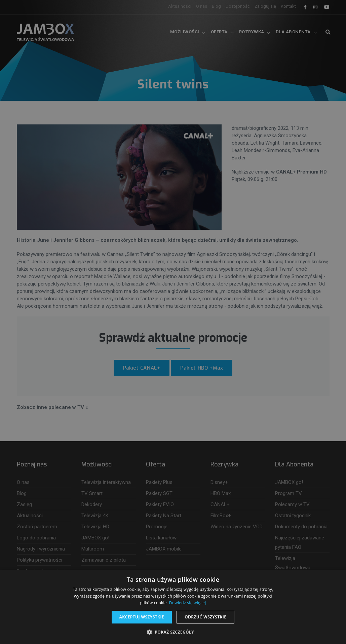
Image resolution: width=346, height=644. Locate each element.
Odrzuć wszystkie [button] (205, 617)
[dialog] (173, 322)
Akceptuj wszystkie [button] (142, 617)
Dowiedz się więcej (188, 603)
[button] (173, 632)
